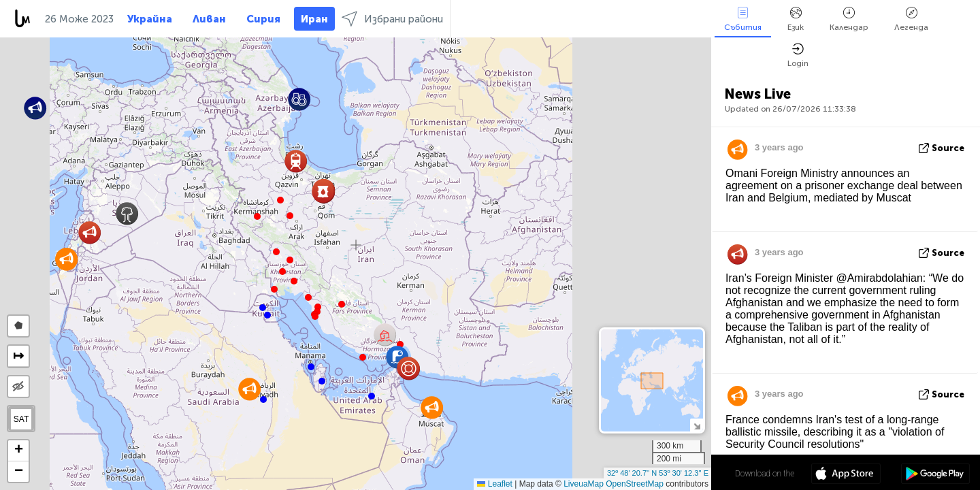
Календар (849, 19)
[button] (290, 216)
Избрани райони (392, 19)
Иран (314, 19)
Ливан (209, 19)
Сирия (263, 19)
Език (796, 19)
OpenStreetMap (635, 484)
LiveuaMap (584, 484)
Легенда (911, 19)
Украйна (150, 19)
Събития (743, 19)
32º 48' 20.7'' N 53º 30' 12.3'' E (658, 473)
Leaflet (494, 484)
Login (798, 55)
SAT (21, 419)
